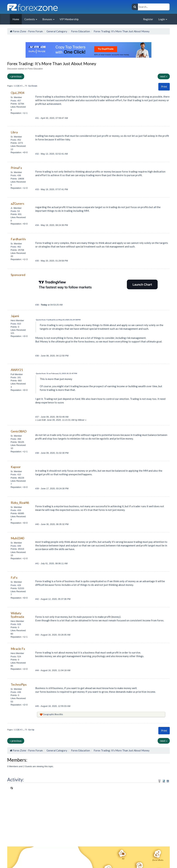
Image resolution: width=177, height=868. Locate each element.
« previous (16, 76)
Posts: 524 (16, 657)
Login (163, 19)
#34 (37, 225)
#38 (37, 453)
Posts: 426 (16, 585)
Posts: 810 (16, 324)
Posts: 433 (16, 510)
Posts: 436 (16, 175)
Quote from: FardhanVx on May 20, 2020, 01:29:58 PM (58, 320)
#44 (37, 670)
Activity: (16, 780)
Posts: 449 (16, 546)
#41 (37, 563)
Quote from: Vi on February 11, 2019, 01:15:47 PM (56, 373)
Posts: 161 (16, 377)
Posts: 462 (16, 247)
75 (26, 86)
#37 (37, 417)
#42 (37, 599)
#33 (37, 189)
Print (164, 87)
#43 (37, 635)
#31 (37, 118)
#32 (37, 154)
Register (148, 19)
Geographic (49, 714)
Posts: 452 (16, 140)
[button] (164, 87)
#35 (37, 261)
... (24, 86)
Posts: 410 (16, 474)
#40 (37, 524)
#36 (37, 305)
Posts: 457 (16, 101)
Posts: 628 (16, 624)
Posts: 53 (15, 211)
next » (164, 76)
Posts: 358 (16, 439)
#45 (37, 706)
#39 (37, 488)
